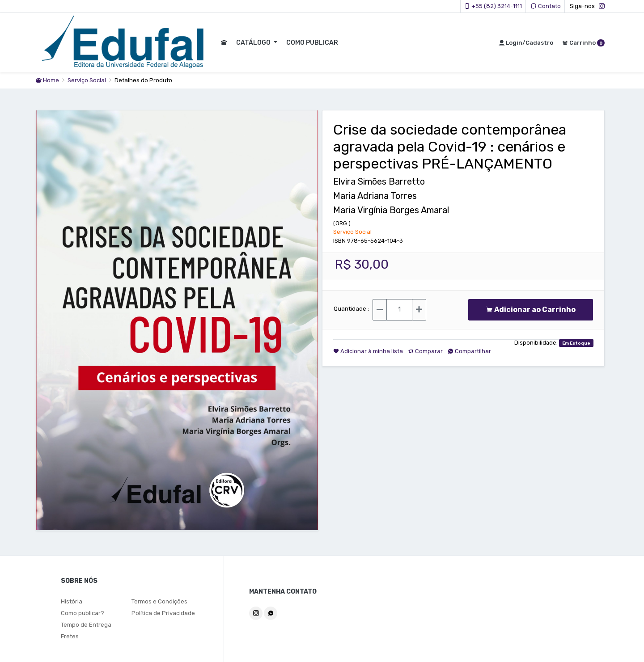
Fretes (70, 636)
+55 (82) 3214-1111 (493, 6)
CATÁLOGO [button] (253, 43)
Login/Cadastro (526, 43)
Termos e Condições (159, 601)
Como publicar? (83, 613)
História (72, 601)
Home (47, 80)
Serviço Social (87, 80)
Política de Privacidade (163, 613)
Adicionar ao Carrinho (531, 310)
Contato (546, 6)
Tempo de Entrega (86, 625)
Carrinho (583, 43)
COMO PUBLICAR (311, 43)
